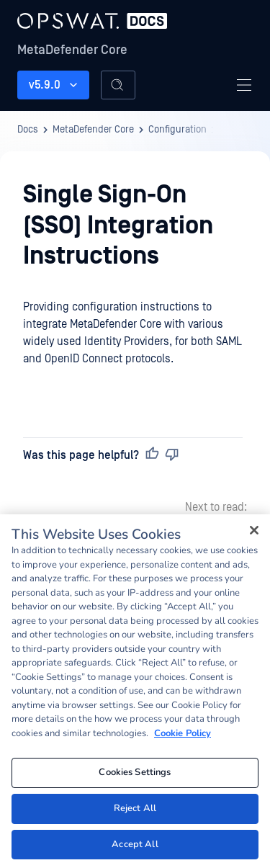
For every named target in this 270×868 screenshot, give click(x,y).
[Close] (254, 534)
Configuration (177, 130)
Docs (28, 130)
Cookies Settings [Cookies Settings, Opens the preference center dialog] (135, 776)
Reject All (135, 812)
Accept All (135, 848)
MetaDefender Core (72, 50)
